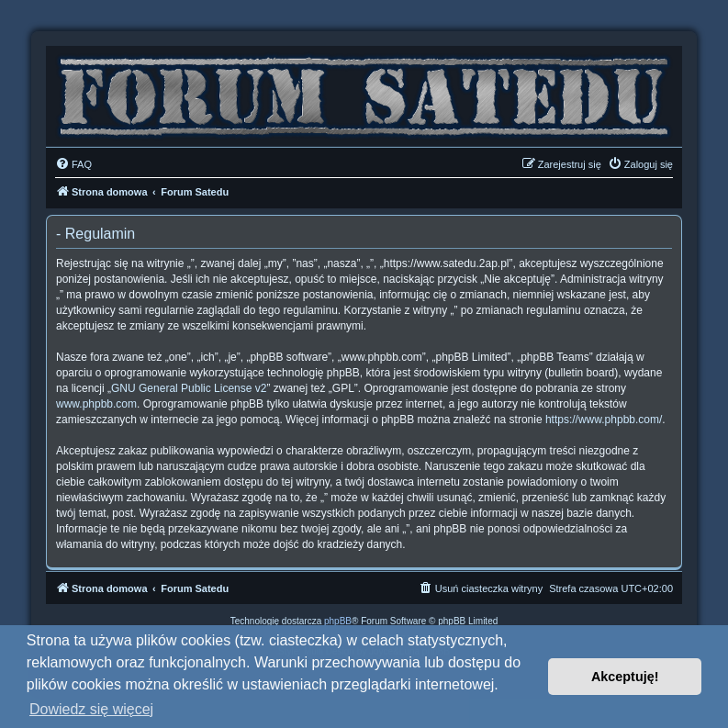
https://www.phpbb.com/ (604, 420)
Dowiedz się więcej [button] (91, 709)
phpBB (338, 621)
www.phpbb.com (96, 404)
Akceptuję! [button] (625, 677)
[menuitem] (73, 164)
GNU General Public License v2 (189, 388)
